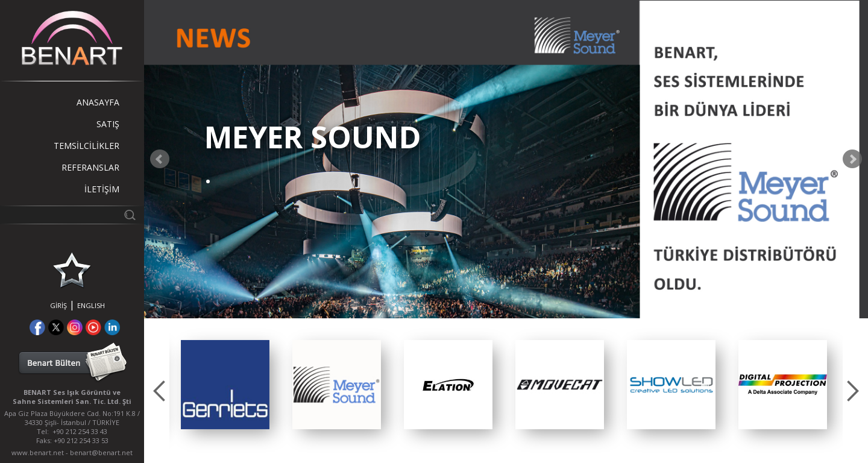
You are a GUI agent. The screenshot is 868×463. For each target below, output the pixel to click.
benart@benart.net (101, 452)
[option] (225, 385)
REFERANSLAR (90, 167)
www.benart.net (38, 452)
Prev (160, 159)
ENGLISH (91, 305)
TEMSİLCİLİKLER (86, 146)
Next (852, 159)
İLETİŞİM (102, 189)
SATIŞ (108, 124)
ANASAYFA (98, 102)
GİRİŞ (58, 305)
